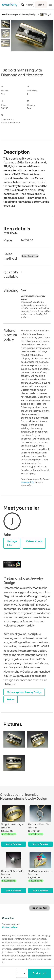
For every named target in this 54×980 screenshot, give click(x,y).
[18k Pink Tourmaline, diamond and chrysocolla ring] (41, 873)
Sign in (41, 5)
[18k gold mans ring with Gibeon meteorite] (14, 826)
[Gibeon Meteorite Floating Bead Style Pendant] (14, 873)
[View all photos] (32, 41)
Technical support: (14, 926)
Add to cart (40, 973)
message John (28, 482)
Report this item (39, 908)
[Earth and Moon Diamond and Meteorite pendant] (41, 826)
